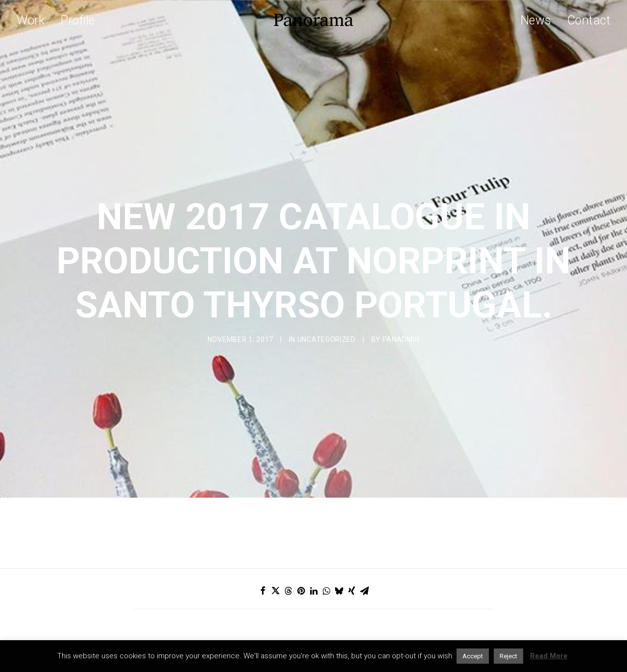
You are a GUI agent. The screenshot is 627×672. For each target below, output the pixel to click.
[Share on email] (364, 529)
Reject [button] (508, 656)
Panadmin (401, 309)
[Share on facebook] (263, 529)
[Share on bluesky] (339, 529)
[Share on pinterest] (301, 529)
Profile (78, 20)
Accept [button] (473, 656)
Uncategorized (326, 309)
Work (31, 20)
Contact (589, 20)
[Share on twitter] (275, 529)
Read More (549, 656)
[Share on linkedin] (313, 529)
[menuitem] (34, 20)
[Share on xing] (352, 529)
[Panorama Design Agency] (313, 20)
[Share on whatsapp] (326, 529)
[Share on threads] (288, 529)
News (536, 20)
